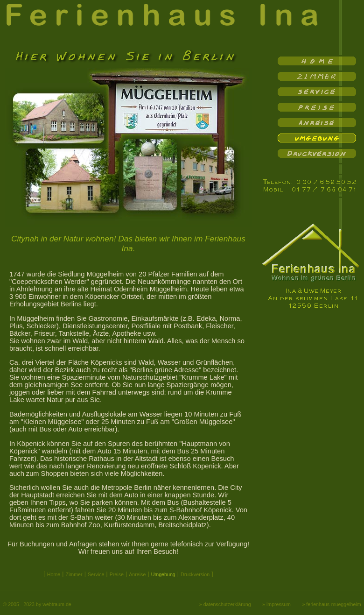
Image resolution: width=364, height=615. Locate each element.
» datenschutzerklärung (225, 604)
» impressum (276, 604)
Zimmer (74, 574)
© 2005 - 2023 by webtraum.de (37, 604)
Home (54, 574)
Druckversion (195, 574)
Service (96, 574)
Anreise (137, 574)
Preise (117, 574)
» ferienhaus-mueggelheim (331, 604)
